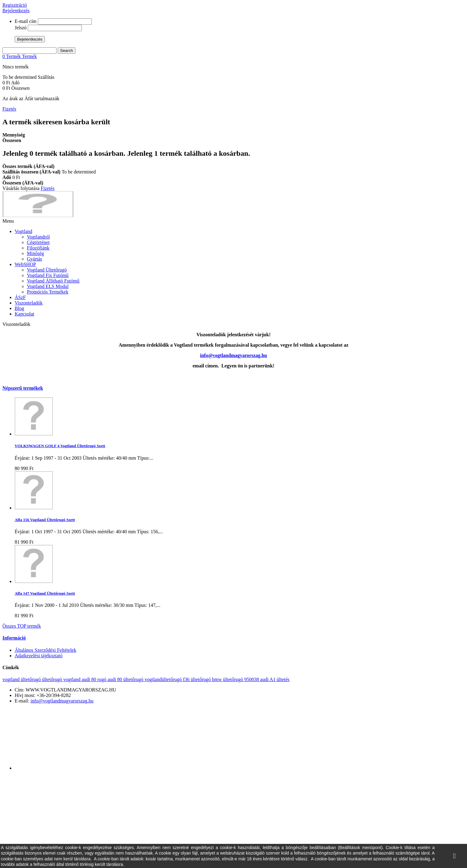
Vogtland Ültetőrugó (47, 270)
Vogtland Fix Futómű (48, 275)
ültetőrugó (53, 679)
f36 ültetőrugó (197, 679)
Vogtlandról (38, 237)
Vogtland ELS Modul (48, 286)
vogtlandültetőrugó (164, 679)
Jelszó (21, 28)
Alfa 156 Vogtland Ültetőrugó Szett (45, 520)
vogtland (73, 679)
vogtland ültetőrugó (22, 679)
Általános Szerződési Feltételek (45, 650)
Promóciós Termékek (48, 292)
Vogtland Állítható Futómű (53, 281)
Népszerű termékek (23, 388)
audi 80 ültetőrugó (126, 679)
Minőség (35, 253)
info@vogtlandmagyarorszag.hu (62, 701)
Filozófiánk (38, 248)
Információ (14, 638)
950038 (252, 679)
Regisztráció (15, 5)
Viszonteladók (29, 303)
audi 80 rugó (95, 679)
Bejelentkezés (16, 11)
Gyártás (34, 259)
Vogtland (23, 231)
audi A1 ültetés (275, 679)
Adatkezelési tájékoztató (39, 656)
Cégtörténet (38, 242)
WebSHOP (25, 264)
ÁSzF (20, 297)
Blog (19, 308)
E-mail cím (26, 21)
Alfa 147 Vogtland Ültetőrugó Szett (45, 593)
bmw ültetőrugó (228, 679)
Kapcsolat (24, 314)
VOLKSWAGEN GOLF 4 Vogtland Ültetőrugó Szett (60, 446)
